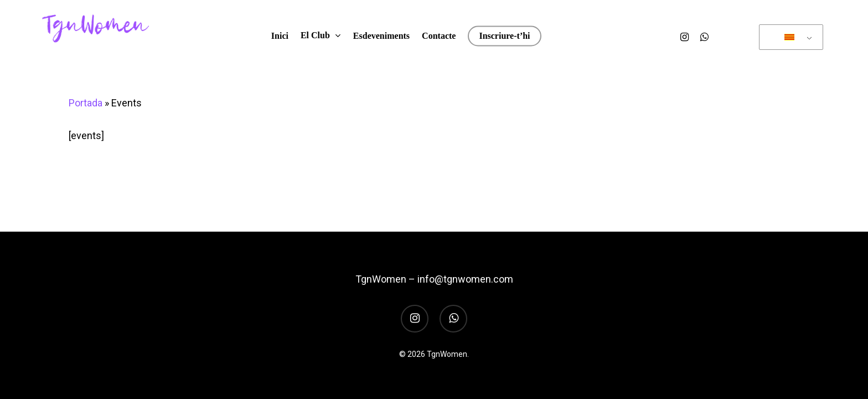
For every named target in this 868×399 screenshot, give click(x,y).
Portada (86, 103)
